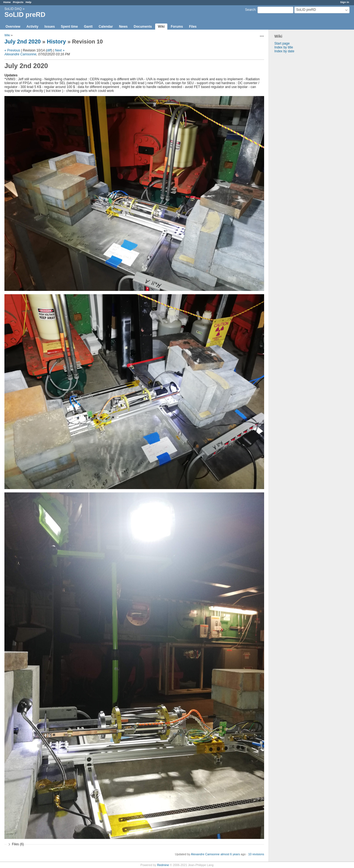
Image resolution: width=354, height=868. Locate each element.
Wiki (161, 27)
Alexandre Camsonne (20, 54)
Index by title (284, 47)
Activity (32, 27)
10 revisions (256, 854)
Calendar (106, 27)
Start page (282, 43)
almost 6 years (230, 854)
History (56, 42)
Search (250, 10)
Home (7, 2)
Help (29, 2)
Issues (50, 27)
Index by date (284, 51)
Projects (18, 2)
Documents (143, 27)
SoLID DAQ (13, 9)
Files (193, 27)
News (123, 27)
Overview (13, 27)
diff (49, 50)
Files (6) (18, 844)
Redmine (163, 865)
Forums (177, 27)
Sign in (345, 2)
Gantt (88, 27)
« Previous (12, 50)
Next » (60, 50)
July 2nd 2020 (23, 42)
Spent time (69, 27)
